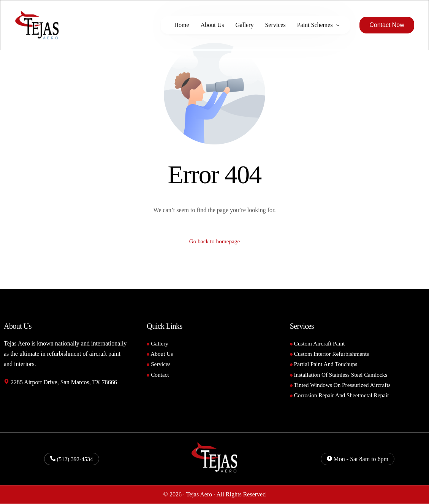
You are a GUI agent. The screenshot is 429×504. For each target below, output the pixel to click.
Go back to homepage (215, 242)
